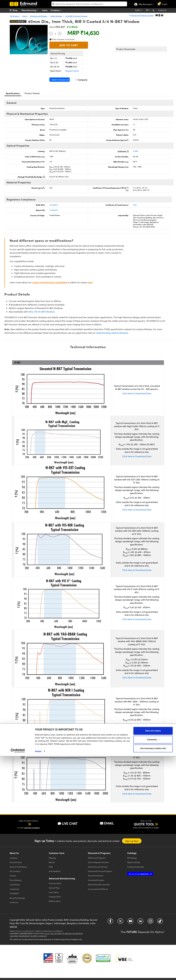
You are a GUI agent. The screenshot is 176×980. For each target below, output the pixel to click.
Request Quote (72, 71)
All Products (15, 16)
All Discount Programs (97, 858)
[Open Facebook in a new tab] (110, 922)
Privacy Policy (16, 931)
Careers (13, 876)
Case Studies (15, 884)
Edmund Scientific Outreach (99, 884)
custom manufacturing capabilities (49, 282)
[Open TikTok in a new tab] (160, 922)
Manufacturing (30, 10)
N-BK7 (136, 151)
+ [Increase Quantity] (60, 33)
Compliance (14, 889)
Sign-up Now (132, 841)
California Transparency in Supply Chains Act (28, 936)
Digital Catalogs (134, 862)
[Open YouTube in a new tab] (130, 922)
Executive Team (16, 862)
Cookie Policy (29, 931)
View (135, 205)
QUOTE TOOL (144, 824)
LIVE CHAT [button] (68, 823)
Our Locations (15, 871)
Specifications (13, 93)
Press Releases (16, 880)
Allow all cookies (153, 954)
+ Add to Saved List (60, 80)
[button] (156, 10)
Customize (153, 963)
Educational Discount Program (100, 871)
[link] (163, 2)
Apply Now (139, 874)
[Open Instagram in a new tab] (150, 922)
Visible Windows (56, 16)
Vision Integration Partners (99, 862)
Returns (52, 862)
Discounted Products (96, 880)
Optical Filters (54, 888)
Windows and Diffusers (39, 16)
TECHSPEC (15, 893)
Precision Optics (55, 883)
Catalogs (132, 858)
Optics (25, 16)
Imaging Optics (55, 897)
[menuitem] (16, 10)
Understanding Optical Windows (112, 333)
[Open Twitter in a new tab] (120, 922)
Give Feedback (55, 871)
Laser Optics (54, 892)
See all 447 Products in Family (142, 15)
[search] (89, 4)
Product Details (32, 93)
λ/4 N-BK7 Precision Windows (76, 16)
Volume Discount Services (98, 867)
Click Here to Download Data (137, 393)
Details (38, 975)
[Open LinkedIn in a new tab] (140, 922)
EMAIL (107, 823)
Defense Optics (55, 901)
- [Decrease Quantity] (51, 33)
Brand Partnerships (17, 898)
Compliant (54, 205)
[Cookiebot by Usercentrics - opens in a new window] (18, 975)
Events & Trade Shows (18, 867)
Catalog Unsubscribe (136, 867)
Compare (81, 80)
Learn (45, 10)
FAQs (51, 867)
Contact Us (162, 10)
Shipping (52, 858)
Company (57, 10)
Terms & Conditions (43, 931)
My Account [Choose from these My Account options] (145, 5)
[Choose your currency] (148, 10)
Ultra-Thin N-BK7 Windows (41, 312)
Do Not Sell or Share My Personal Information (64, 934)
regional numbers (32, 828)
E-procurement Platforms (98, 889)
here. (90, 282)
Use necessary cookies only (153, 972)
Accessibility (58, 931)
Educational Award (96, 876)
